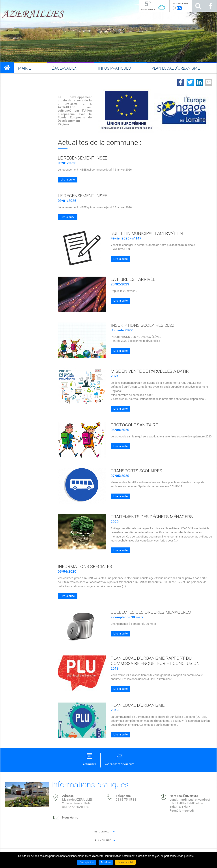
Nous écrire (70, 817)
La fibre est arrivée (133, 279)
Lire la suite (68, 179)
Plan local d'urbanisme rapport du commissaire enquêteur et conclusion (155, 661)
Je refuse (106, 862)
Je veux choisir (125, 862)
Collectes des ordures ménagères (151, 612)
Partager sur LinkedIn (199, 82)
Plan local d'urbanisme (138, 705)
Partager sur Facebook (181, 82)
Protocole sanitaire (134, 425)
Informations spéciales (85, 566)
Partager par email (209, 82)
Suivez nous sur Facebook (210, 6)
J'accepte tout (87, 862)
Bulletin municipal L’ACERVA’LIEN (147, 233)
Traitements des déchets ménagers (152, 517)
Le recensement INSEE (82, 158)
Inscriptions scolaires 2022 (142, 325)
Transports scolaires (136, 471)
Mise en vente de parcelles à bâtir (150, 371)
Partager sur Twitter (190, 82)
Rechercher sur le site (198, 6)
